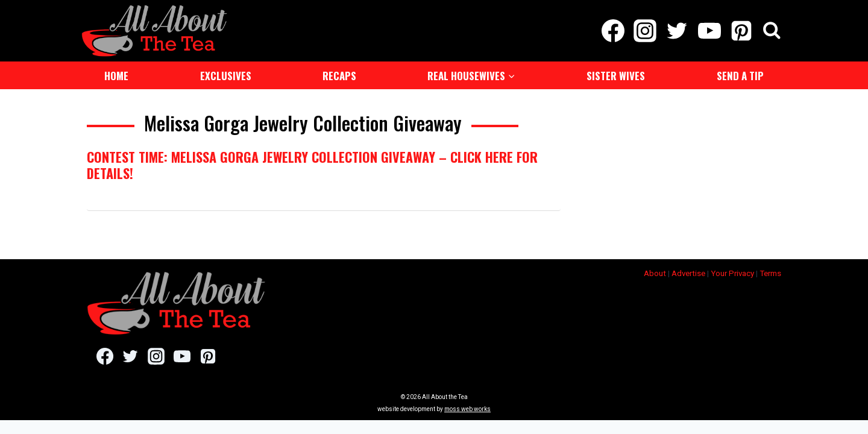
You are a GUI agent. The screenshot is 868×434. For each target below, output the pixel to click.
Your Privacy (732, 272)
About (655, 272)
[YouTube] (709, 30)
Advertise (688, 272)
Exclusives (226, 74)
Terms (770, 272)
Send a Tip (740, 74)
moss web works (467, 408)
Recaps (339, 74)
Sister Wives (616, 74)
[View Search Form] (772, 30)
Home (116, 74)
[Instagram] (645, 30)
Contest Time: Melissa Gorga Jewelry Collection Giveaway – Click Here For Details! (312, 163)
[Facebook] (613, 30)
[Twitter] (677, 30)
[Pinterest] (741, 30)
